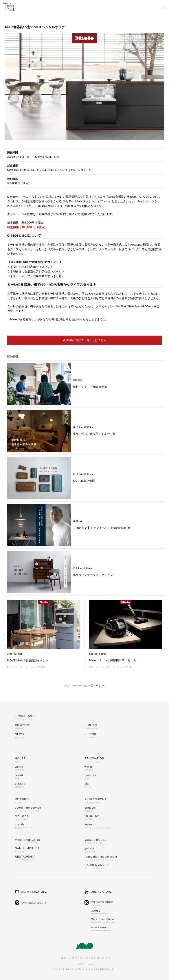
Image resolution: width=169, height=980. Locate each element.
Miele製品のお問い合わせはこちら (84, 340)
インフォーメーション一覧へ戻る (84, 686)
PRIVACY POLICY (84, 964)
